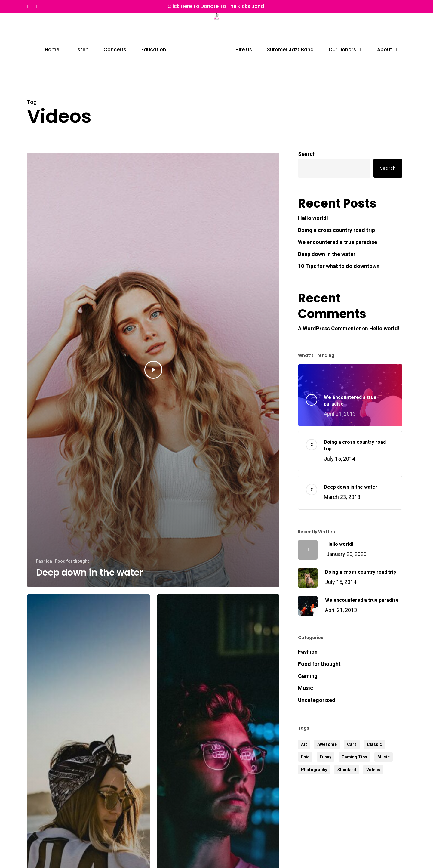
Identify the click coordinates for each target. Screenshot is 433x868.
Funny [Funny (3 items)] (326, 757)
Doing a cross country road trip (336, 230)
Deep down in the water (327, 254)
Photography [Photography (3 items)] (314, 770)
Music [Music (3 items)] (384, 757)
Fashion (44, 561)
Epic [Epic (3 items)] (305, 757)
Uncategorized (317, 700)
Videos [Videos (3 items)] (373, 770)
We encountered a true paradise (338, 242)
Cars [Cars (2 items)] (352, 744)
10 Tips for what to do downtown (339, 266)
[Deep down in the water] (153, 370)
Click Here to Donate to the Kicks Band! (216, 6)
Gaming (308, 676)
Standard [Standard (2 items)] (347, 770)
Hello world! (313, 218)
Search (307, 154)
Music (306, 688)
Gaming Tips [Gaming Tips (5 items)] (354, 757)
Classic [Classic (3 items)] (374, 744)
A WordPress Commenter (329, 328)
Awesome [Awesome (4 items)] (327, 744)
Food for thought (72, 561)
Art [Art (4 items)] (304, 744)
